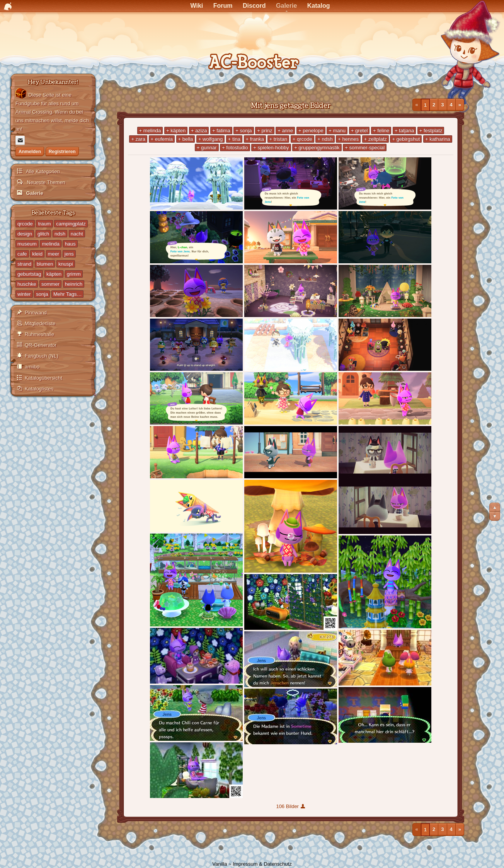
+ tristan (278, 139)
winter (24, 294)
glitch (43, 234)
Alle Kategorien (42, 171)
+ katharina (438, 139)
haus (70, 244)
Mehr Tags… (67, 294)
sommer (50, 284)
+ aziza (199, 130)
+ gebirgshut (406, 139)
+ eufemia (162, 139)
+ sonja (243, 130)
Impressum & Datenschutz (262, 864)
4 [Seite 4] (451, 105)
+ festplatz (431, 130)
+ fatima (221, 130)
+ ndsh (325, 139)
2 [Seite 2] (434, 105)
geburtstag (29, 274)
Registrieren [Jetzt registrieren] (62, 152)
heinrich (74, 284)
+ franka (255, 139)
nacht (77, 234)
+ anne (285, 130)
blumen (45, 264)
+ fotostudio (235, 148)
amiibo (32, 367)
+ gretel (359, 130)
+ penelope (311, 130)
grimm (74, 274)
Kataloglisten (39, 389)
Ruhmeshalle (39, 334)
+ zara (138, 139)
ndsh (60, 234)
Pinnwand (36, 313)
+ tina (234, 139)
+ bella (186, 139)
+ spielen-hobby (271, 148)
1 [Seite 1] (425, 105)
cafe (22, 254)
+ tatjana (404, 130)
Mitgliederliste (40, 323)
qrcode (25, 224)
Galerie (34, 193)
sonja (42, 294)
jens (69, 254)
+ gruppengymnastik (317, 148)
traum (44, 224)
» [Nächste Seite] (460, 105)
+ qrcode (302, 139)
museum (27, 244)
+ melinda (150, 130)
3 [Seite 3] (442, 105)
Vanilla (220, 864)
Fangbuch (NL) (42, 356)
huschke (27, 284)
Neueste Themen (45, 182)
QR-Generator (41, 345)
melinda (51, 244)
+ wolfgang (210, 139)
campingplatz (71, 224)
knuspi (66, 264)
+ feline (381, 130)
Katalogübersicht (43, 378)
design (25, 234)
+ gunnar (207, 148)
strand (24, 264)
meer (54, 254)
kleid (37, 254)
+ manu (337, 130)
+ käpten (176, 130)
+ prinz (265, 130)
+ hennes (348, 139)
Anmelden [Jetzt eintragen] (30, 152)
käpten (54, 274)
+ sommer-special (365, 148)
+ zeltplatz (375, 139)
